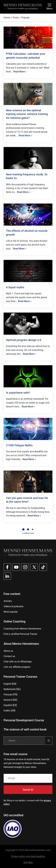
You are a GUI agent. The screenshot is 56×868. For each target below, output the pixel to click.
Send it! (28, 790)
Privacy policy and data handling (28, 856)
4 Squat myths (15, 287)
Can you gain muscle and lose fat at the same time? (27, 500)
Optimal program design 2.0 (24, 340)
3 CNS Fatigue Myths (19, 445)
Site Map (28, 862)
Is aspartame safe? (18, 393)
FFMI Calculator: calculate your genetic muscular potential (26, 56)
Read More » (20, 72)
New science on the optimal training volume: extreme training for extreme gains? (27, 114)
